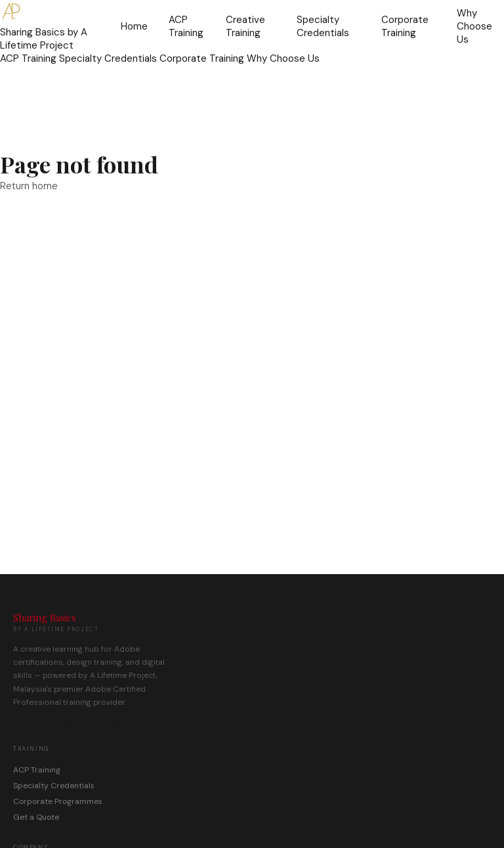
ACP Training (186, 26)
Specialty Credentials (323, 26)
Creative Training (245, 26)
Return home (29, 186)
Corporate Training (405, 26)
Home (134, 26)
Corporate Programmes (58, 801)
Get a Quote (36, 817)
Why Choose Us (474, 26)
